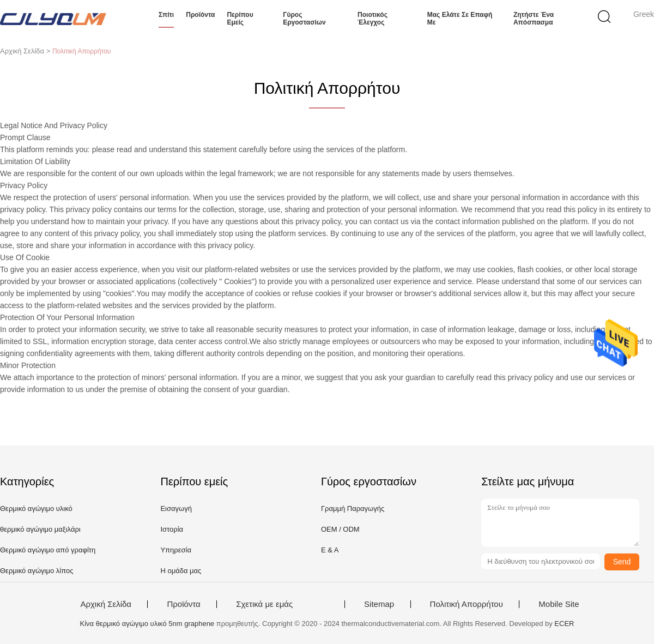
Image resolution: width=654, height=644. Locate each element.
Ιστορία (172, 529)
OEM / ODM (340, 529)
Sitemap (379, 604)
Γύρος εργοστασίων (304, 19)
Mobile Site (559, 604)
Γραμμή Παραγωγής (353, 508)
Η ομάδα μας (181, 571)
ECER (564, 624)
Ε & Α (330, 550)
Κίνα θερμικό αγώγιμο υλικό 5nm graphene (147, 624)
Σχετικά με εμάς (264, 604)
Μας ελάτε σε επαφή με (460, 19)
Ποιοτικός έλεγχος (373, 19)
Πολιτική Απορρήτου (467, 604)
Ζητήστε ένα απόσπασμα (534, 19)
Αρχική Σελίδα (106, 604)
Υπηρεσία (176, 550)
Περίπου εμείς (240, 19)
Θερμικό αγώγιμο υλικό (36, 508)
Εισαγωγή (176, 508)
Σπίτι (166, 15)
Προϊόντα (200, 15)
